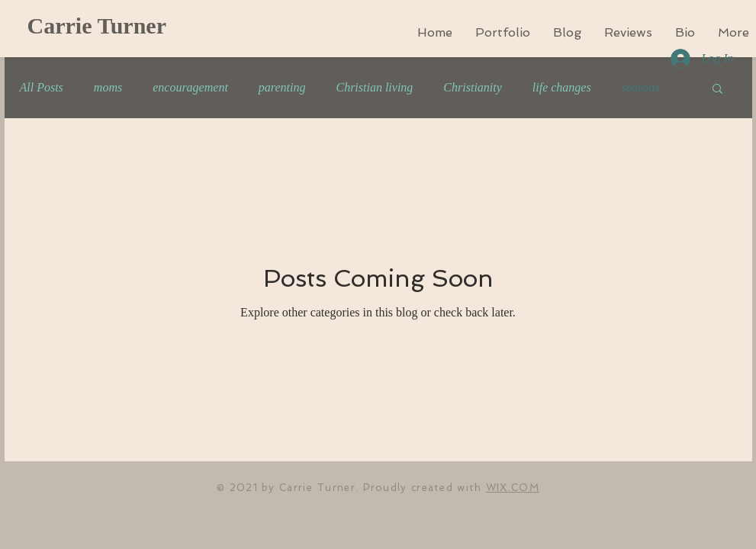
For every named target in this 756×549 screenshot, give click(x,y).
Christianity (472, 87)
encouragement (190, 87)
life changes (562, 87)
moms (108, 87)
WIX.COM (513, 488)
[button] (717, 90)
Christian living (374, 87)
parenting (282, 87)
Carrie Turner (97, 26)
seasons (641, 87)
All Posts (42, 87)
